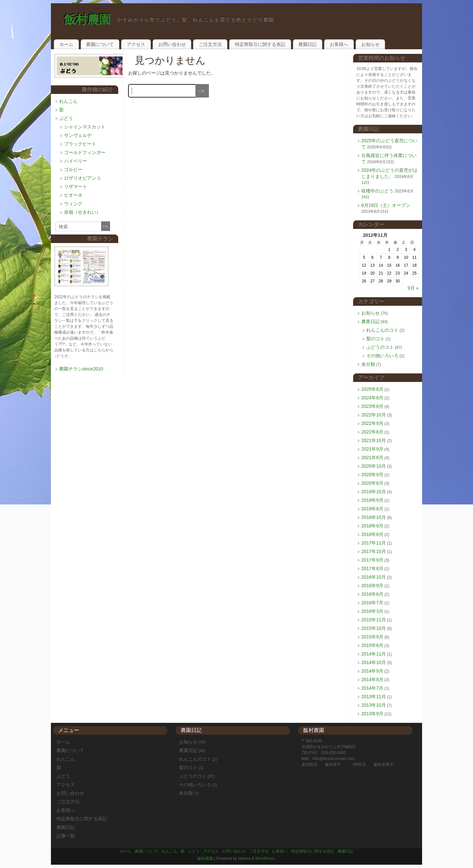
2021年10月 (374, 440)
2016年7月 (372, 603)
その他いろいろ (382, 356)
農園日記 (307, 44)
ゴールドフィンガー (85, 152)
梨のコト (375, 339)
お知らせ (371, 44)
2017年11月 (374, 543)
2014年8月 (372, 679)
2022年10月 (374, 415)
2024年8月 (372, 398)
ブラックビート (80, 144)
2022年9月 (372, 423)
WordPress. (265, 858)
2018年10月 (374, 517)
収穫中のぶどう (377, 191)
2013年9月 (372, 714)
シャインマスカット (85, 127)
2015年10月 (374, 628)
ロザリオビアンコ (82, 178)
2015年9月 (372, 637)
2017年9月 (372, 560)
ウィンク (73, 204)
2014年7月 (372, 688)
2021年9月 (372, 449)
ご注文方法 (210, 44)
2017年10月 (374, 551)
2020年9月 (372, 475)
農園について (100, 44)
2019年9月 (372, 500)
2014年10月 (374, 662)
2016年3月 (372, 611)
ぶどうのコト (380, 347)
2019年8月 (372, 509)
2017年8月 (372, 568)
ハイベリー (76, 161)
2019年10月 (374, 492)
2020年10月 (374, 466)
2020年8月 (372, 483)
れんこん (68, 101)
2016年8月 (372, 594)
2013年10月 (374, 705)
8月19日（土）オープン (386, 205)
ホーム (66, 44)
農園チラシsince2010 (81, 369)
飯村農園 (87, 20)
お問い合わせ (172, 44)
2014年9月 (372, 671)
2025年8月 (372, 389)
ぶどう (66, 118)
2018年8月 (372, 534)
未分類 (368, 364)
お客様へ (339, 44)
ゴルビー (73, 169)
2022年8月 (372, 432)
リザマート (76, 187)
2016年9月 (372, 586)
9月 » (413, 288)
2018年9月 (372, 526)
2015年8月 (372, 645)
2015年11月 (374, 620)
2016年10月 (374, 577)
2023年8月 (372, 406)
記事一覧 (66, 836)
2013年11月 (374, 697)
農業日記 (371, 322)
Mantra (244, 858)
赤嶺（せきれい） (82, 212)
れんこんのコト (382, 330)
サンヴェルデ (78, 135)
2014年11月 (374, 654)
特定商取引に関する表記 (260, 44)
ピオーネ (73, 195)
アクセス (136, 44)
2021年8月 (372, 457)
